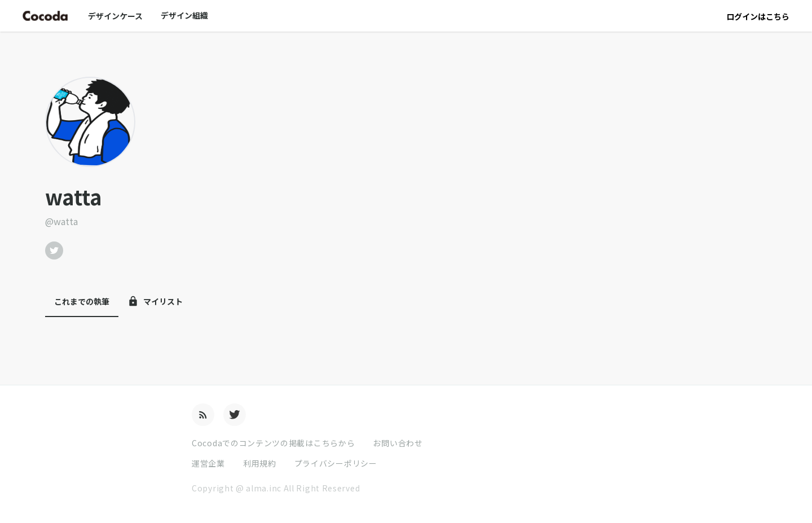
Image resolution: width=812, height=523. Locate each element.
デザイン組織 (184, 15)
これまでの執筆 (82, 301)
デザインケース (115, 16)
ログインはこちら (758, 16)
